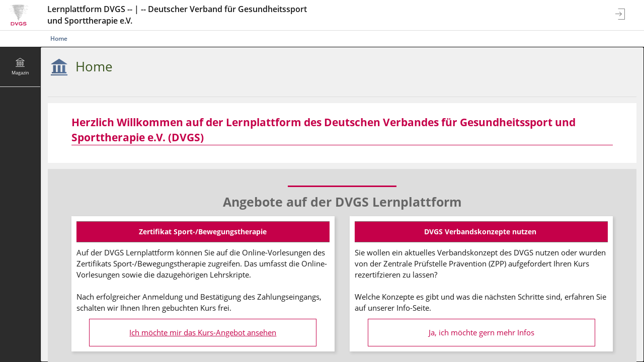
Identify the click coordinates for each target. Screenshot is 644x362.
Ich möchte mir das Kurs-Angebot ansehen (203, 333)
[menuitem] (20, 67)
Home (59, 38)
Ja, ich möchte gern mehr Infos (481, 333)
